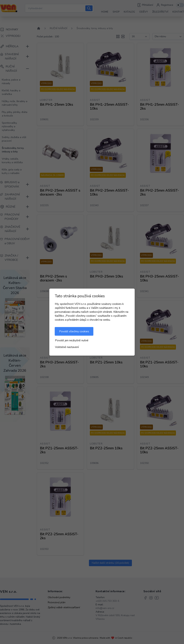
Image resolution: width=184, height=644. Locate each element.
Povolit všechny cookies (74, 331)
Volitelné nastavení (67, 347)
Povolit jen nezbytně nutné (72, 340)
